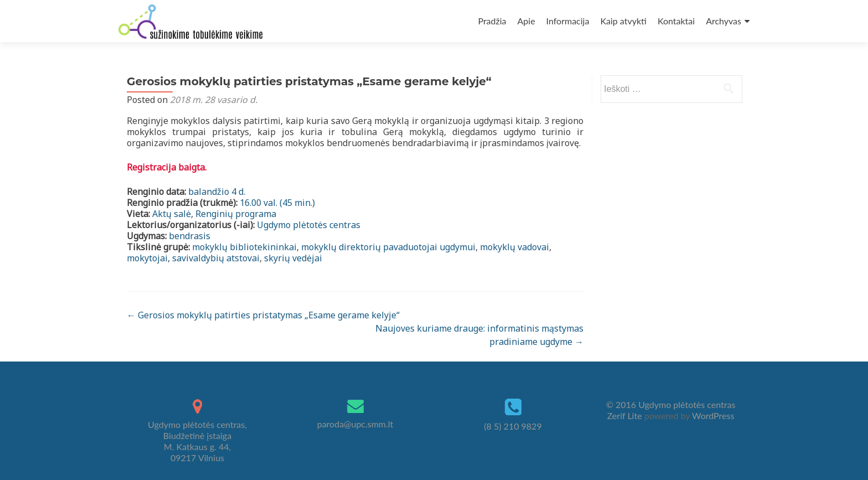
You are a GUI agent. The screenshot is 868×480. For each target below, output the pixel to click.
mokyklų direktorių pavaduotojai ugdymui (388, 247)
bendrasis (190, 236)
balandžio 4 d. (217, 192)
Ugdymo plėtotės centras (309, 225)
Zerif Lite (626, 416)
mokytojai (147, 258)
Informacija (568, 21)
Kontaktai (676, 21)
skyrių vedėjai (293, 258)
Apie (526, 21)
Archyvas (724, 21)
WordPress (712, 416)
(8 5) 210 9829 (513, 426)
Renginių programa (236, 214)
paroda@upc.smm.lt (355, 424)
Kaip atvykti (623, 21)
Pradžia (492, 21)
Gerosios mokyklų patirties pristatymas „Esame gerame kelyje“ (263, 315)
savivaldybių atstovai (216, 258)
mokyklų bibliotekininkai (244, 247)
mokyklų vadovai (515, 247)
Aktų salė (172, 214)
